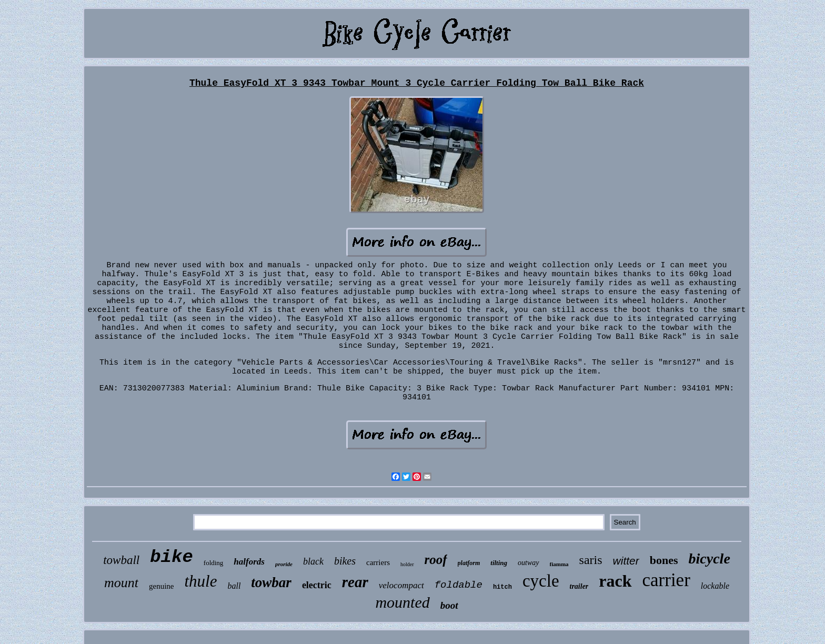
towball (121, 560)
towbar (271, 582)
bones (664, 560)
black (313, 561)
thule (200, 581)
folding (214, 563)
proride (284, 564)
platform (469, 563)
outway (528, 563)
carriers (378, 562)
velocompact (401, 585)
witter (626, 561)
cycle (541, 581)
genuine (161, 586)
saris (591, 560)
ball (234, 586)
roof (436, 560)
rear (355, 582)
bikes (345, 561)
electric (317, 585)
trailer (579, 586)
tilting (499, 563)
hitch (502, 587)
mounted (402, 602)
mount (121, 583)
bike (172, 557)
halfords (249, 562)
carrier (666, 580)
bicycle (710, 559)
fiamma (559, 564)
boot (449, 605)
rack (615, 581)
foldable (459, 585)
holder (407, 564)
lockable (715, 586)
